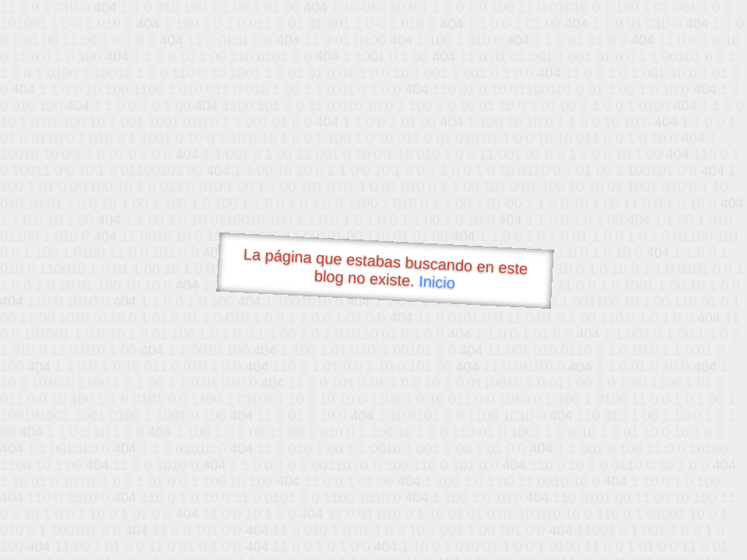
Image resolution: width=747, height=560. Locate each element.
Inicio (437, 282)
